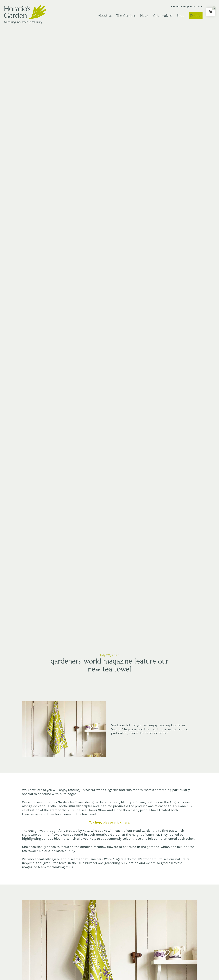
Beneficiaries (179, 6)
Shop (181, 16)
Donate (196, 16)
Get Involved (163, 16)
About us (105, 16)
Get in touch (195, 6)
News (144, 16)
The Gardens (126, 16)
